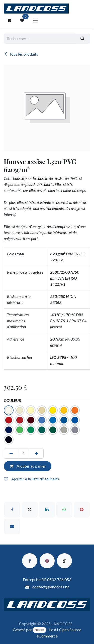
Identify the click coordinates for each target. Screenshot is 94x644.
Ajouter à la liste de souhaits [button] (31, 479)
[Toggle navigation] (35, 20)
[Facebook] (12, 509)
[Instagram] (47, 561)
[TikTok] (64, 561)
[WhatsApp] (64, 509)
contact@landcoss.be (51, 587)
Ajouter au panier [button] (28, 466)
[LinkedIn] (47, 509)
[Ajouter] (36, 454)
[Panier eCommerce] (9, 20)
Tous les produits (21, 54)
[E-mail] (12, 526)
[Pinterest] (82, 509)
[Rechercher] (83, 39)
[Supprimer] (11, 454)
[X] (30, 509)
